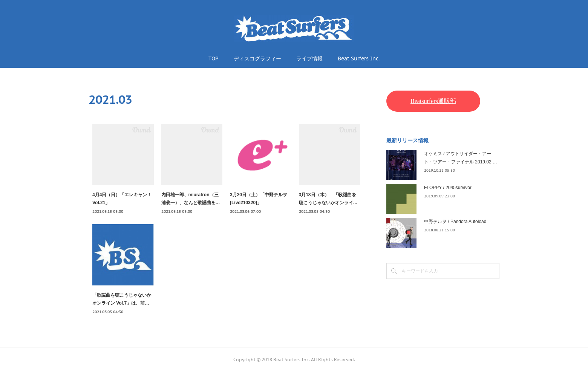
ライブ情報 (309, 58)
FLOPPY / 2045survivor (448, 188)
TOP (214, 58)
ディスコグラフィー (257, 58)
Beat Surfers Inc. (359, 58)
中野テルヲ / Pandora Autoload (455, 222)
